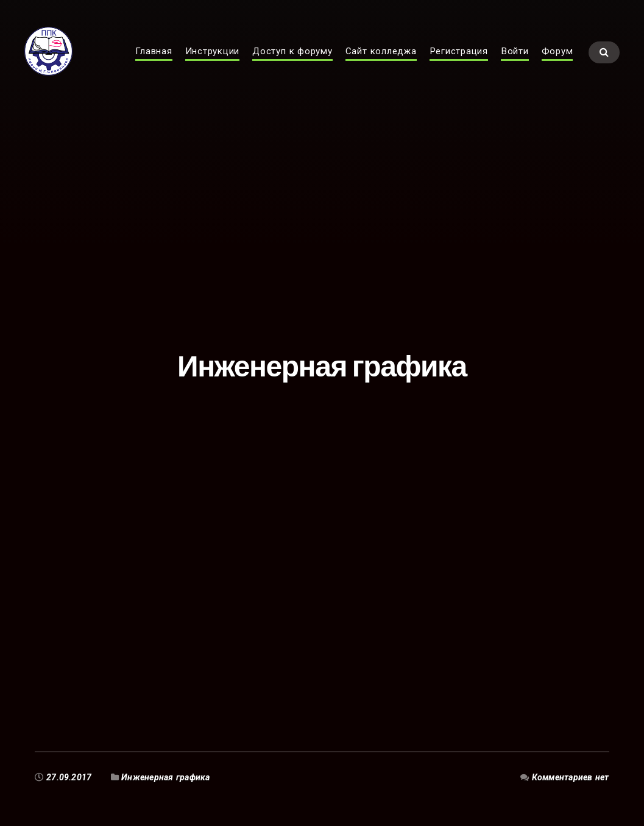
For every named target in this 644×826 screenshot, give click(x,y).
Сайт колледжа (381, 65)
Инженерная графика (165, 777)
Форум (557, 65)
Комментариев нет (571, 777)
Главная (154, 65)
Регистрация (459, 65)
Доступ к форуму (292, 65)
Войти (515, 65)
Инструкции (213, 65)
